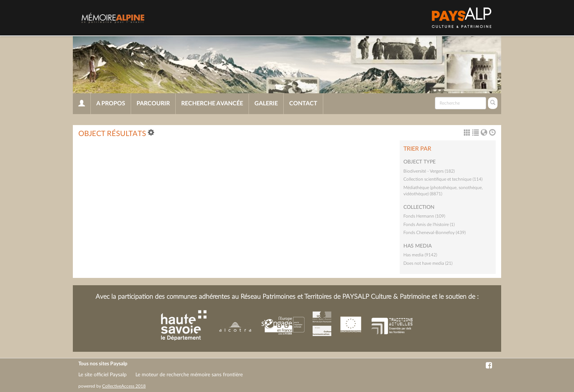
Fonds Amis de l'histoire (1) (429, 225)
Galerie (266, 103)
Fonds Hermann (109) (424, 216)
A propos (111, 103)
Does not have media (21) (428, 263)
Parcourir (153, 103)
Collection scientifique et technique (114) (443, 179)
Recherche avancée (212, 103)
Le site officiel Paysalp (102, 375)
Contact (303, 103)
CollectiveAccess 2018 (124, 386)
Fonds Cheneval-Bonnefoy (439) (435, 233)
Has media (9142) (420, 255)
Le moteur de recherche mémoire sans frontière (189, 375)
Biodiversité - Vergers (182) (429, 171)
